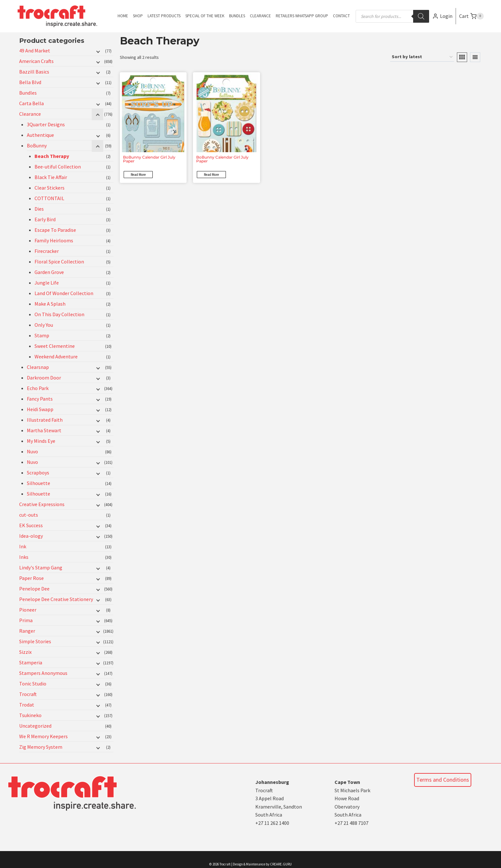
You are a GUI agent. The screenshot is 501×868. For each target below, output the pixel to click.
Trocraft (28, 694)
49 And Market (35, 51)
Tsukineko (30, 715)
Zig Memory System (41, 747)
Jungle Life (47, 283)
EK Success (31, 525)
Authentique (40, 135)
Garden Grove (49, 272)
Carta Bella (31, 103)
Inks (24, 557)
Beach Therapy (52, 156)
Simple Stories (35, 641)
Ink (23, 546)
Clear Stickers (50, 188)
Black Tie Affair (51, 177)
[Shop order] (422, 57)
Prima (26, 620)
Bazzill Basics (34, 72)
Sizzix (25, 652)
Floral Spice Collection (59, 262)
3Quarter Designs (46, 124)
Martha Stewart (44, 430)
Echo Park (38, 388)
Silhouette (39, 483)
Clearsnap (38, 367)
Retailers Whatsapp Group (302, 16)
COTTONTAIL (49, 198)
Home (123, 16)
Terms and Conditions (443, 780)
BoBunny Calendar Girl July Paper (149, 159)
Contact (341, 16)
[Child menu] (97, 51)
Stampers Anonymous (43, 673)
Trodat (27, 705)
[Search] (421, 16)
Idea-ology (31, 536)
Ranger (27, 631)
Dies (39, 209)
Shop (138, 16)
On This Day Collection (59, 314)
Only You (44, 325)
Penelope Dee (34, 589)
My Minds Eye (41, 441)
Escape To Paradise (55, 230)
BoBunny (37, 145)
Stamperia (31, 662)
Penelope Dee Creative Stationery (56, 599)
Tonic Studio (33, 684)
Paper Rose (31, 578)
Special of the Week (205, 16)
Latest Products (164, 16)
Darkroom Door (44, 378)
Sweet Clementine (55, 346)
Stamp (42, 335)
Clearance (260, 16)
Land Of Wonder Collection (64, 293)
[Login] (442, 16)
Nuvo (32, 451)
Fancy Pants (40, 399)
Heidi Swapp (40, 409)
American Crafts (36, 61)
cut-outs (29, 515)
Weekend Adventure (56, 356)
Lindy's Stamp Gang (41, 567)
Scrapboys (38, 473)
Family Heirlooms (54, 240)
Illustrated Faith (45, 420)
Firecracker (47, 251)
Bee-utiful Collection (58, 167)
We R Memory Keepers (43, 736)
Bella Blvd (30, 82)
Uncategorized (35, 726)
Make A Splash (50, 304)
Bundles (237, 16)
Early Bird (45, 219)
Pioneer (28, 610)
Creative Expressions (42, 504)
